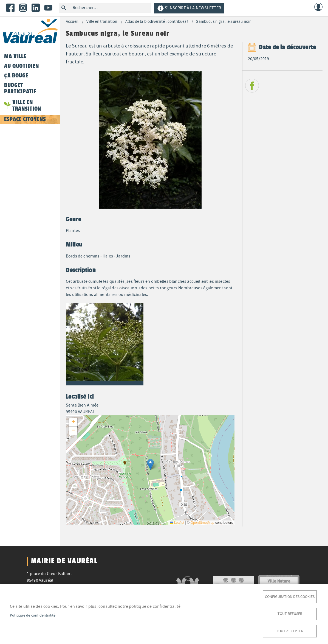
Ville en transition (102, 22)
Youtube (48, 8)
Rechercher (64, 8)
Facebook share (252, 86)
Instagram (23, 8)
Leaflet (177, 523)
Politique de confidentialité (33, 614)
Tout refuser (290, 613)
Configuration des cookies (290, 595)
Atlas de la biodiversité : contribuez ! (157, 22)
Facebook (10, 8)
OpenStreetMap (203, 523)
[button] (105, 343)
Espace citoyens (25, 119)
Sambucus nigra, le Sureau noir (223, 22)
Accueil (72, 22)
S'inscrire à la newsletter (189, 8)
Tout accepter (290, 630)
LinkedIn (36, 8)
